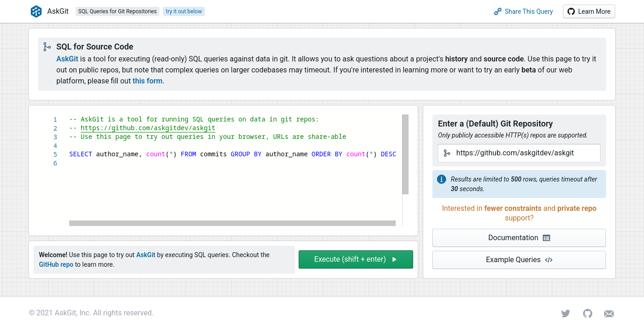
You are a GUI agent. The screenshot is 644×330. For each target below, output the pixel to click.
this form (148, 81)
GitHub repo (56, 264)
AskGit (67, 59)
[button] (589, 11)
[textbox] (69, 115)
